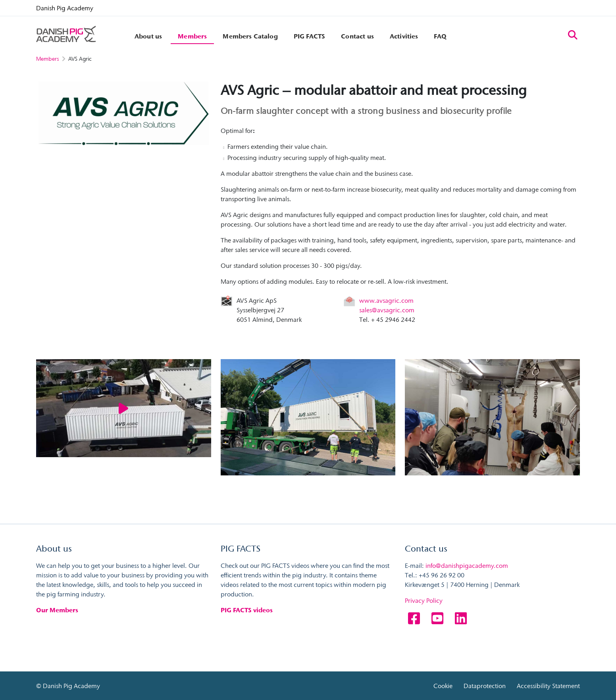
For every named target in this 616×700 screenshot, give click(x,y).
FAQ (440, 36)
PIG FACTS (309, 36)
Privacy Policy (424, 601)
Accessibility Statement (548, 686)
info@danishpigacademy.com (467, 566)
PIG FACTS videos (247, 610)
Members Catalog (250, 36)
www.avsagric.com (386, 300)
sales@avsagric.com (387, 310)
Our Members (57, 610)
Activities (404, 36)
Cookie (443, 686)
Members (192, 36)
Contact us (357, 36)
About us (148, 36)
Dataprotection (485, 686)
